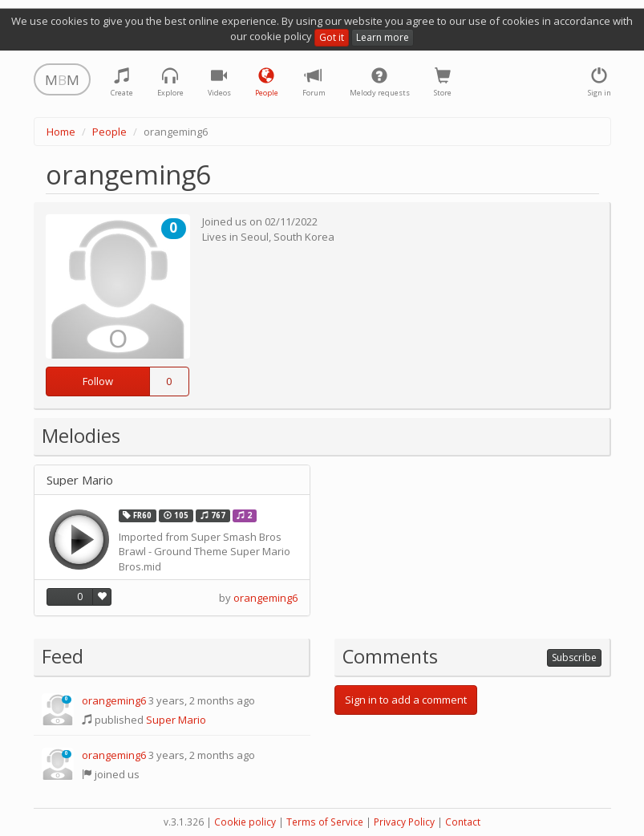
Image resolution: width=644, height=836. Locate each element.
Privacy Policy (404, 822)
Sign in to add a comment (406, 700)
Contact (463, 822)
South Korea (304, 237)
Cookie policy (245, 822)
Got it (332, 37)
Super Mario (80, 480)
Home (61, 132)
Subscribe (574, 657)
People (109, 132)
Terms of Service (325, 822)
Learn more (383, 37)
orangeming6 (265, 598)
